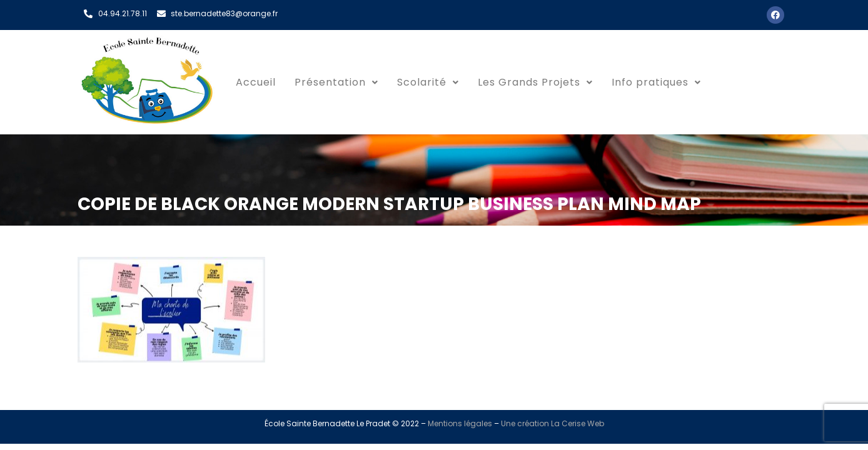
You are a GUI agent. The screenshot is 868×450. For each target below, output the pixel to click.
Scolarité (428, 82)
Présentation (336, 82)
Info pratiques (656, 82)
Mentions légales (460, 423)
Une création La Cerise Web (553, 423)
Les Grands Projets (535, 82)
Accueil (256, 82)
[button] (336, 82)
